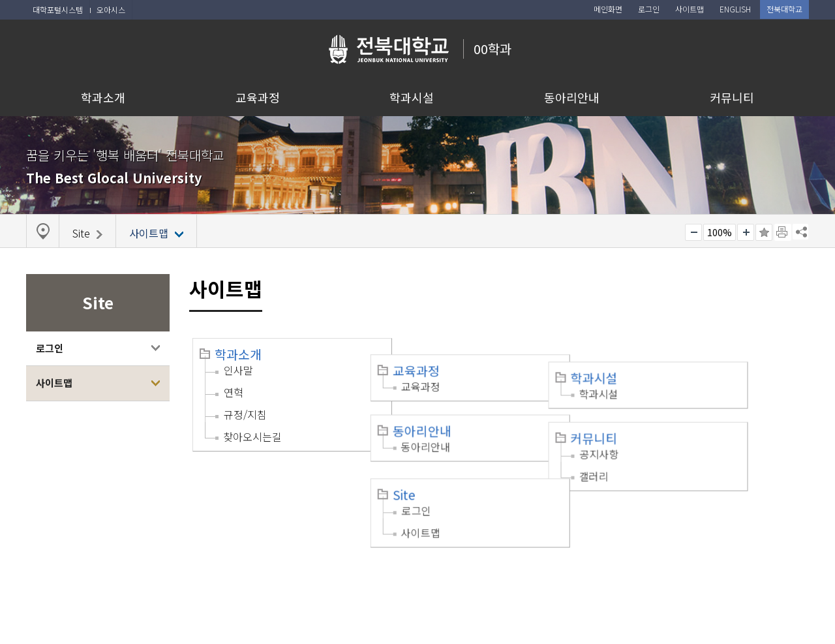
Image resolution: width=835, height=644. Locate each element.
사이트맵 (54, 383)
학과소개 (103, 97)
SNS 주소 (800, 232)
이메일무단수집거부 (161, 562)
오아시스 (111, 9)
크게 (746, 232)
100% (720, 232)
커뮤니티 (732, 97)
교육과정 (258, 97)
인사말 (238, 370)
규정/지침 (245, 414)
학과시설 (412, 97)
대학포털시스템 (58, 9)
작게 (693, 232)
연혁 (234, 392)
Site (432, 461)
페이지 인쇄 (783, 232)
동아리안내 (572, 97)
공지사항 (656, 423)
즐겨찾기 (764, 232)
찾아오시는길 (252, 437)
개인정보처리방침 (70, 562)
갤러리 (650, 445)
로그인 (50, 348)
